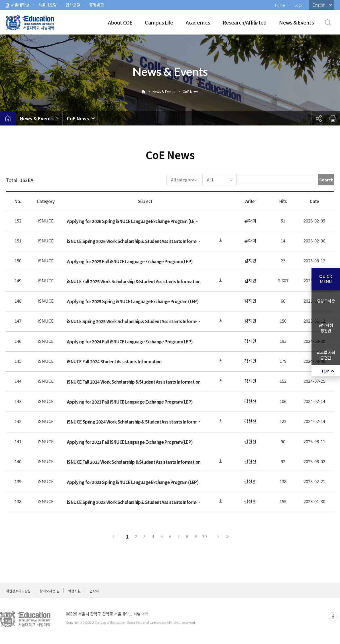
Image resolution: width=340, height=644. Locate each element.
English (319, 5)
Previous (113, 536)
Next (219, 536)
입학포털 (73, 5)
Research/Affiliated (245, 22)
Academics (198, 22)
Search (326, 180)
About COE (120, 22)
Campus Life (159, 22)
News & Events (296, 22)
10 (204, 536)
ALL (193, 180)
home (8, 118)
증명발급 (97, 5)
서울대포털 (47, 5)
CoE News (191, 91)
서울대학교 (20, 5)
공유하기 (319, 118)
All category (165, 180)
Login (299, 5)
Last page (227, 536)
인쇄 (333, 118)
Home (280, 5)
